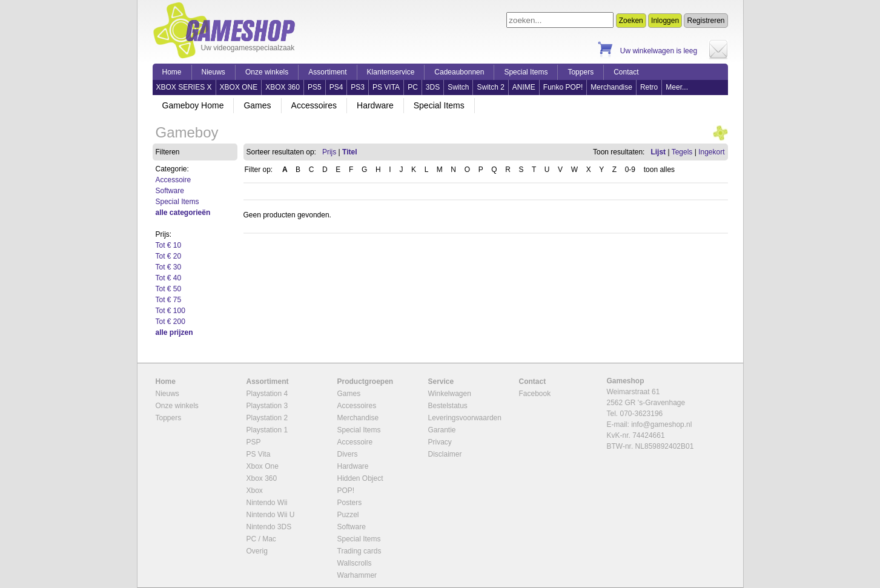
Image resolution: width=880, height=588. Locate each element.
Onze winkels (267, 72)
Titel (349, 152)
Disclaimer (445, 454)
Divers (348, 454)
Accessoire (174, 180)
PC (413, 87)
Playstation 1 (267, 430)
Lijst (658, 152)
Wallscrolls (355, 563)
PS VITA (386, 87)
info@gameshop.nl (661, 424)
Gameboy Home (193, 105)
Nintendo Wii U (271, 515)
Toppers (581, 72)
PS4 (336, 87)
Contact (626, 72)
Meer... (677, 87)
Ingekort (711, 152)
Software (170, 191)
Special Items (526, 72)
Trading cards (359, 551)
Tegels (682, 152)
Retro (649, 87)
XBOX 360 (283, 87)
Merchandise (611, 87)
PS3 (358, 87)
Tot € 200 (170, 322)
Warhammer (357, 575)
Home (172, 72)
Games (257, 105)
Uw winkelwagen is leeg (659, 51)
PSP (254, 442)
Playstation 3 (267, 406)
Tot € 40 (169, 278)
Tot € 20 (169, 256)
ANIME (524, 87)
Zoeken (631, 21)
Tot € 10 (169, 245)
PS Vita (259, 454)
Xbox (255, 491)
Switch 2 (490, 87)
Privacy (440, 442)
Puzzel (348, 515)
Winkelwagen (450, 394)
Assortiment (327, 72)
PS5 (315, 87)
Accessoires (314, 105)
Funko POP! (563, 87)
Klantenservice (391, 72)
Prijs (329, 152)
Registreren (706, 21)
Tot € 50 (169, 289)
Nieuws (213, 72)
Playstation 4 (267, 394)
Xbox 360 (262, 478)
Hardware (375, 105)
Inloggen (665, 21)
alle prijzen (174, 332)
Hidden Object (360, 478)
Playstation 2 (267, 418)
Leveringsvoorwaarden (465, 418)
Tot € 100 (170, 311)
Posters (350, 503)
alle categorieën (183, 213)
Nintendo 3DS (269, 527)
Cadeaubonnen (459, 72)
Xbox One (263, 466)
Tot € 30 (169, 267)
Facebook (535, 394)
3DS (433, 87)
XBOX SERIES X (184, 87)
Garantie (442, 430)
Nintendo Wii (267, 503)
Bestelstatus (448, 406)
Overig (257, 551)
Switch (458, 87)
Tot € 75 (169, 300)
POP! (346, 491)
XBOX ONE (239, 87)
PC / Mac (261, 539)
